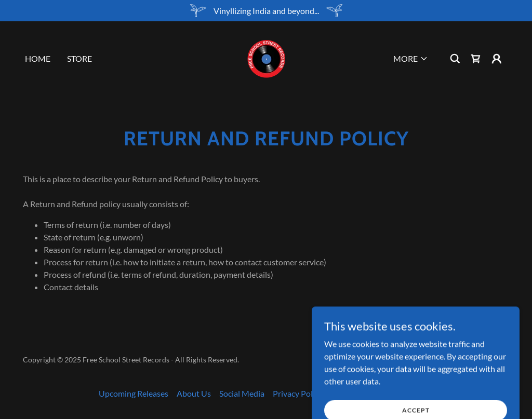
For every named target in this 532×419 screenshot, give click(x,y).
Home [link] (38, 58)
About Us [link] (194, 393)
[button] (411, 59)
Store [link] (79, 58)
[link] (266, 57)
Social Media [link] (242, 393)
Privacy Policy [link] (298, 393)
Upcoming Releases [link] (134, 393)
